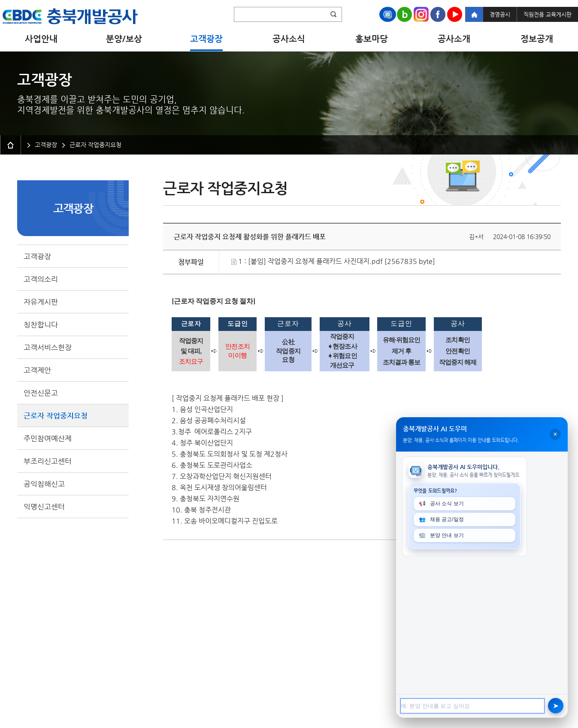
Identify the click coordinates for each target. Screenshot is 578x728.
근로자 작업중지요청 (56, 416)
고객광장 (37, 256)
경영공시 (500, 14)
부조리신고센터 (48, 461)
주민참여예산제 (48, 438)
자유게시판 (41, 302)
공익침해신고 (44, 484)
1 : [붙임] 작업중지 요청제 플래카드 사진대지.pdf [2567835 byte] (333, 261)
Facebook (438, 14)
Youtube (455, 14)
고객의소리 (41, 279)
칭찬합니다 (41, 325)
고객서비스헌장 (48, 347)
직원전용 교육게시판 (548, 14)
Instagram (421, 14)
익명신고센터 (44, 507)
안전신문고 (41, 393)
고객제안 (37, 370)
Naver (404, 14)
